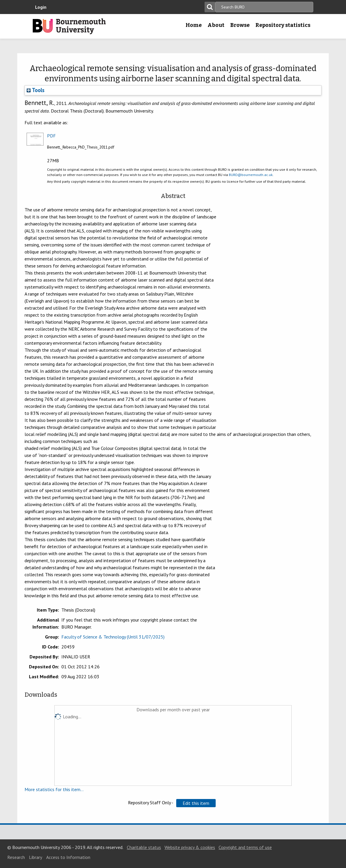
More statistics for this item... (54, 789)
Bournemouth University (69, 26)
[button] (196, 803)
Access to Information (68, 857)
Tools (36, 90)
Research (16, 857)
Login (41, 7)
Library (36, 857)
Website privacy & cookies (190, 847)
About (216, 25)
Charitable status (144, 847)
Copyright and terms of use (245, 847)
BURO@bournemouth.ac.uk (251, 175)
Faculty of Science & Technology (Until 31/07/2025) (113, 637)
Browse (240, 25)
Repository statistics (283, 25)
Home (194, 25)
